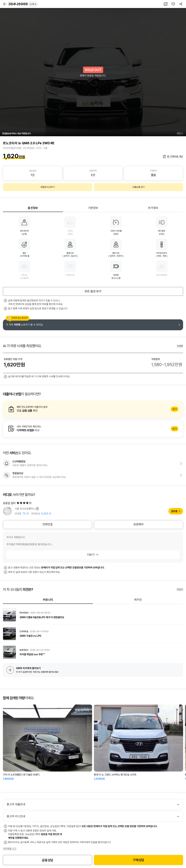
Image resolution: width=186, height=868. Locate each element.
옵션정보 (33, 208)
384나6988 (23, 4)
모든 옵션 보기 (93, 291)
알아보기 (93, 409)
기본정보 (93, 208)
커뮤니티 (48, 600)
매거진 (138, 600)
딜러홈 (174, 511)
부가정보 (153, 208)
